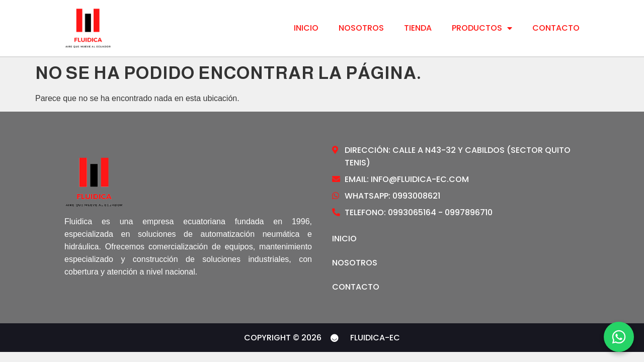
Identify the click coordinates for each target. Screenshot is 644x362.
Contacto (556, 28)
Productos (482, 28)
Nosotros (361, 28)
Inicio (306, 28)
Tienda (418, 28)
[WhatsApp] (619, 337)
